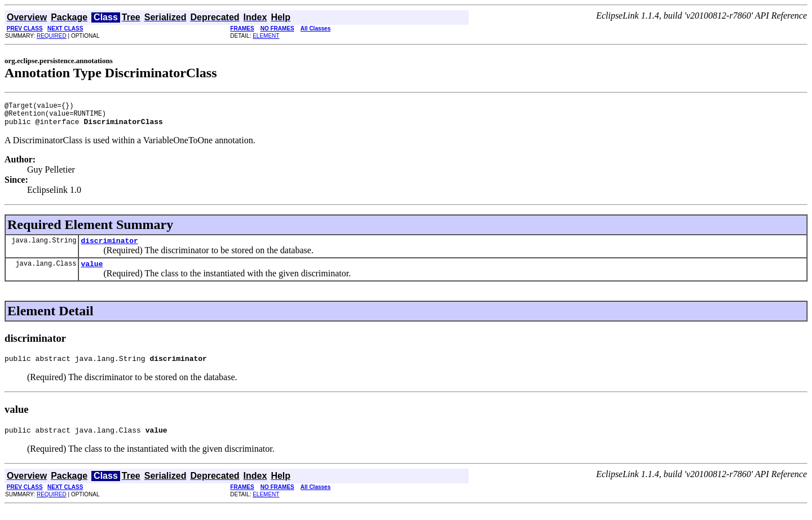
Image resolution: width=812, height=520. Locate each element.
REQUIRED (52, 36)
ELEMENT (266, 36)
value (92, 272)
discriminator (109, 247)
